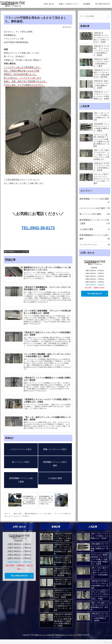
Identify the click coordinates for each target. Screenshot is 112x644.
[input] (95, 16)
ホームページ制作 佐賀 (56, 642)
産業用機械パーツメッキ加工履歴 (21, 484)
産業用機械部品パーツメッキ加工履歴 (16, 252)
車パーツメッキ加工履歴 (95, 214)
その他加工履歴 (55, 483)
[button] (108, 16)
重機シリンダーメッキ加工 (55, 454)
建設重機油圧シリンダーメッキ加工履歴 (95, 222)
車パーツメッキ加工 (21, 466)
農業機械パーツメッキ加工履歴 (55, 468)
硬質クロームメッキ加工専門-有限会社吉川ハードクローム (55, 640)
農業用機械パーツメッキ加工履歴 (95, 201)
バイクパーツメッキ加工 (21, 454)
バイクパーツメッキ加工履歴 (95, 208)
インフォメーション (95, 245)
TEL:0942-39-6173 (38, 228)
